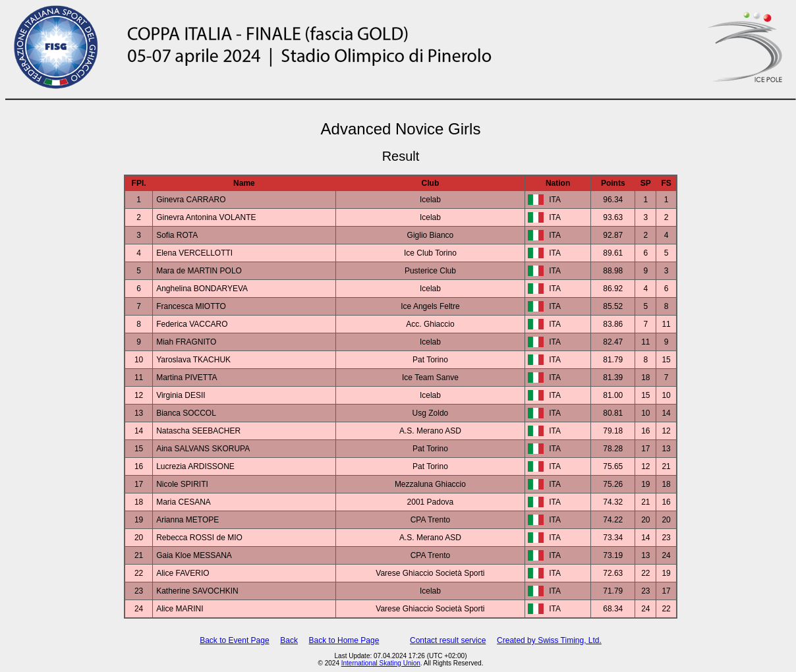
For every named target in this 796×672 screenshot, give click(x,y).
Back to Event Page (234, 640)
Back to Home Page (344, 640)
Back (289, 640)
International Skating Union (381, 663)
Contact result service (448, 640)
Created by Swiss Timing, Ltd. (549, 640)
